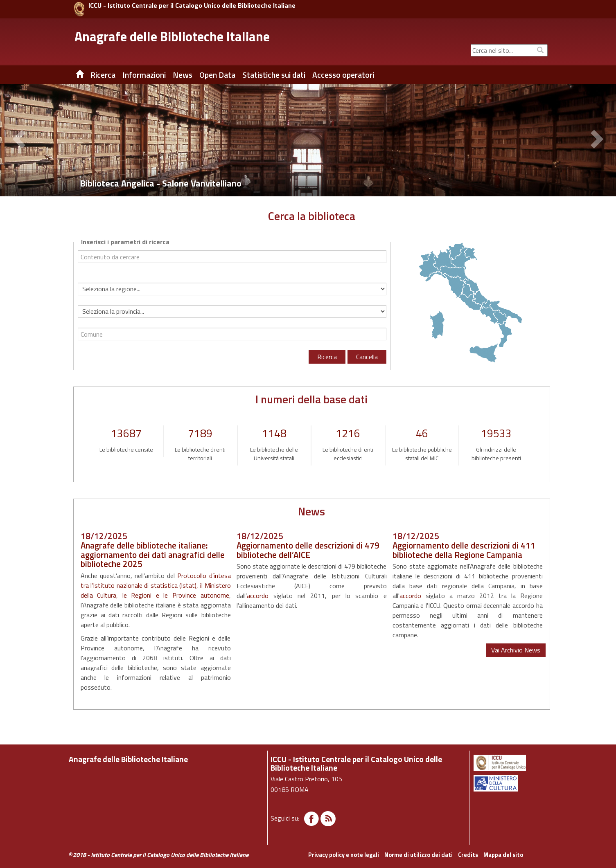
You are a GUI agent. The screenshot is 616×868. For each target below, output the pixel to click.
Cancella (367, 357)
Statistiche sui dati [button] (274, 75)
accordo (258, 596)
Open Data (217, 75)
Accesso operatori (343, 75)
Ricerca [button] (103, 75)
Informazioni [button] (144, 75)
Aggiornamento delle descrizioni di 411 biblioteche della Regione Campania (464, 550)
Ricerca (327, 357)
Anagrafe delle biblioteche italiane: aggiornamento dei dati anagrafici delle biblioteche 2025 (153, 555)
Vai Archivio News (516, 650)
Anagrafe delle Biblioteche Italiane (172, 36)
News (183, 75)
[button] (20, 140)
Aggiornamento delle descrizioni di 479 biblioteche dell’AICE (308, 550)
